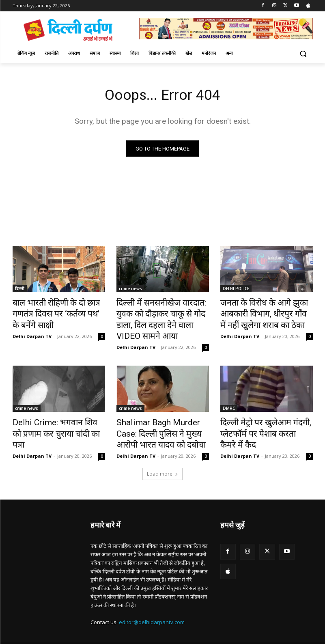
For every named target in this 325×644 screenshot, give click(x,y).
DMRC (229, 393)
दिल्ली (20, 291)
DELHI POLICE (236, 291)
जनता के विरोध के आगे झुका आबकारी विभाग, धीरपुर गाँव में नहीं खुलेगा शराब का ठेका (263, 313)
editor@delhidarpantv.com (152, 600)
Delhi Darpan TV (32, 323)
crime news (130, 291)
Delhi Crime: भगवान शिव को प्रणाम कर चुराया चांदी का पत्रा (59, 411)
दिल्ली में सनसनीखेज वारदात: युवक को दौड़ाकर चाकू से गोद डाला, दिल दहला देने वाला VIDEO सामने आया (160, 313)
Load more (162, 452)
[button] (303, 53)
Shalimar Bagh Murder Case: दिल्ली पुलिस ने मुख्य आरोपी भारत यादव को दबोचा (159, 415)
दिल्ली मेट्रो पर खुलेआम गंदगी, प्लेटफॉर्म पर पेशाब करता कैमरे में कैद (266, 411)
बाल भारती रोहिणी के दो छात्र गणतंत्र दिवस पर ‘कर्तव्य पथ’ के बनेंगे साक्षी (57, 308)
